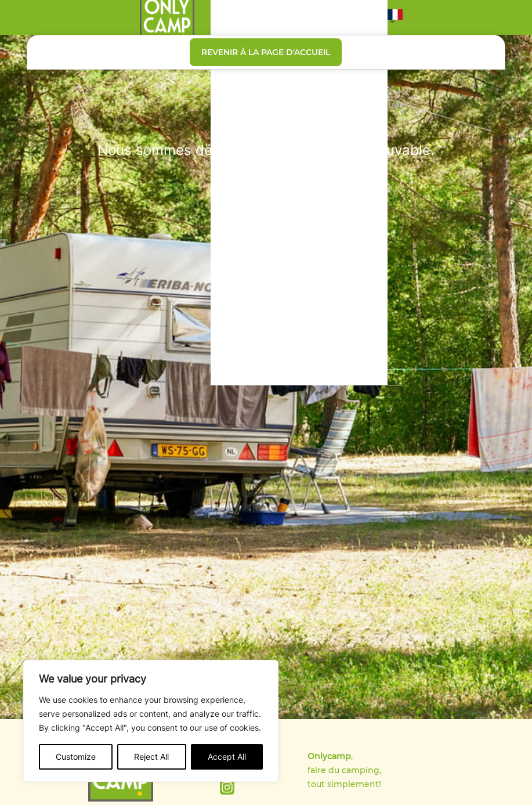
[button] (395, 17)
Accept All (227, 757)
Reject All (151, 757)
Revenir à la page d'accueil (266, 52)
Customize (76, 757)
